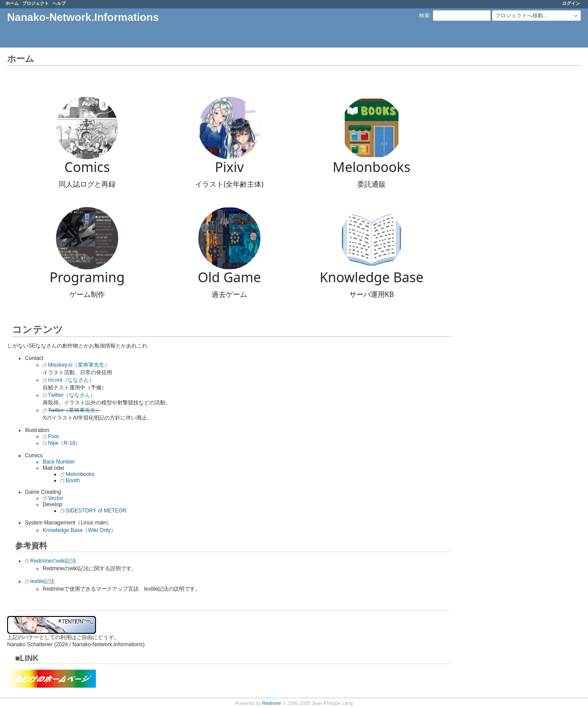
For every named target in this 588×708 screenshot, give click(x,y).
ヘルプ (59, 3)
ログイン (571, 3)
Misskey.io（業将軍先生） (79, 365)
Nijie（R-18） (64, 443)
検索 (424, 16)
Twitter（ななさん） (72, 395)
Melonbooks (80, 474)
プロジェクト (36, 3)
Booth (73, 480)
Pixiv (54, 436)
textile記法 (42, 581)
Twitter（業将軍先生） (74, 410)
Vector (56, 498)
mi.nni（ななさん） (71, 380)
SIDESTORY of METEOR (96, 511)
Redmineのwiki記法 (53, 561)
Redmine (271, 703)
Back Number (59, 462)
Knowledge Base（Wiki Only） (79, 530)
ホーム (12, 3)
